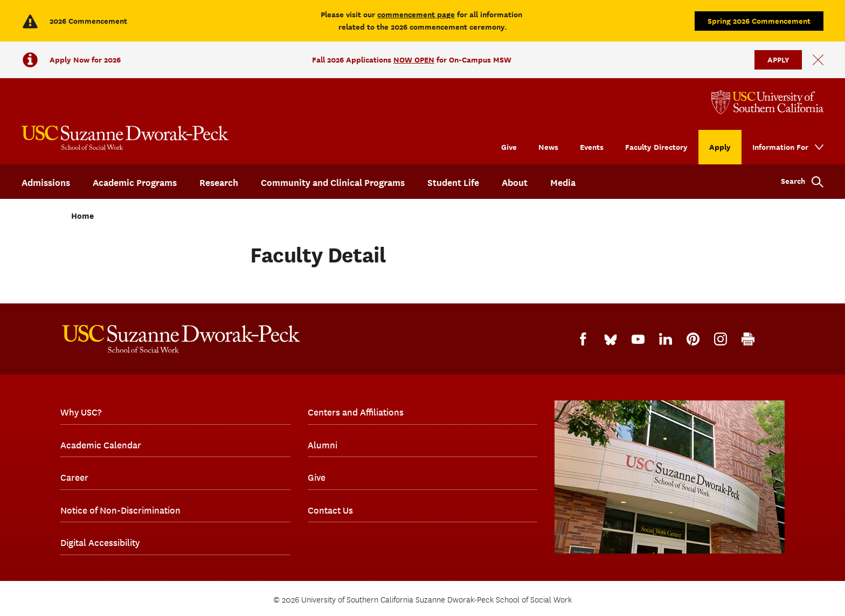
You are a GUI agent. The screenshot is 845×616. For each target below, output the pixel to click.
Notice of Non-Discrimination (120, 510)
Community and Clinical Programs (333, 183)
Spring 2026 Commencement (759, 21)
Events (592, 147)
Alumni (323, 445)
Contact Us (330, 510)
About (515, 183)
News (548, 147)
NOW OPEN (414, 60)
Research (219, 183)
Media (563, 183)
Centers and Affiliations (356, 412)
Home (82, 216)
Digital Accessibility (100, 543)
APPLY (778, 60)
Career (74, 477)
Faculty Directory (656, 147)
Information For (780, 147)
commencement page (416, 14)
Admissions (46, 183)
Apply (720, 147)
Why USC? (81, 412)
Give (509, 147)
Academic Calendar (101, 445)
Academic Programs (135, 183)
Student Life (453, 183)
